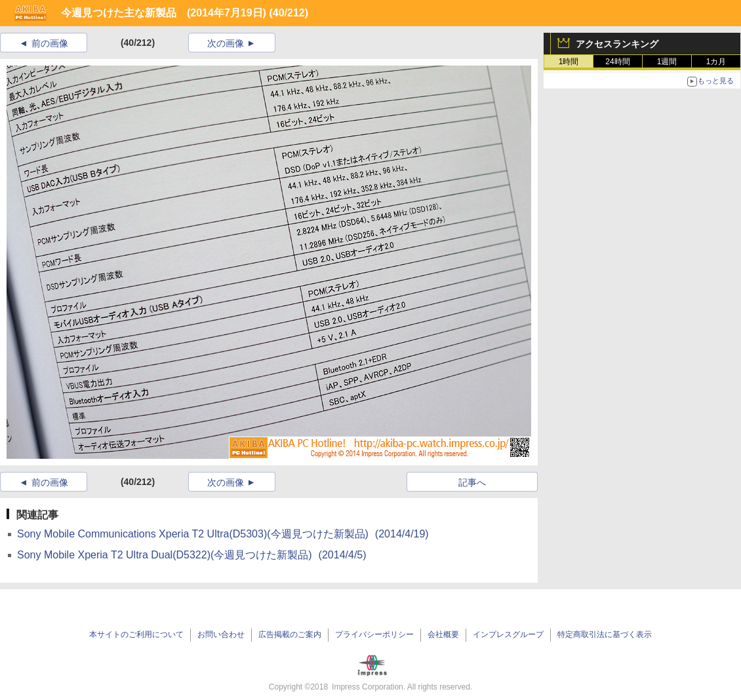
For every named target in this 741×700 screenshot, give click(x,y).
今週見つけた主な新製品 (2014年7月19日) (164, 13)
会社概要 (443, 634)
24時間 (617, 62)
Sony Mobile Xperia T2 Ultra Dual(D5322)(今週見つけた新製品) (192, 555)
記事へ (472, 482)
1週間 (667, 62)
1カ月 (716, 62)
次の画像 (226, 43)
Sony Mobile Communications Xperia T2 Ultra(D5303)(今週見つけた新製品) (223, 534)
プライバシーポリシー (374, 634)
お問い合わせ (221, 634)
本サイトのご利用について (136, 634)
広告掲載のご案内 (290, 634)
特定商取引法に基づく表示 (605, 634)
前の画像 (50, 43)
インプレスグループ (508, 634)
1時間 (569, 62)
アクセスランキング (617, 44)
